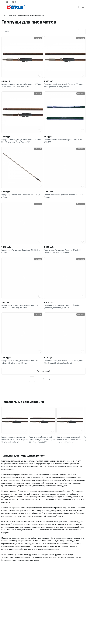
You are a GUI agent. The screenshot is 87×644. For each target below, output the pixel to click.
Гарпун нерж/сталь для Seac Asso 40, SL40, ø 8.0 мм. (22, 253)
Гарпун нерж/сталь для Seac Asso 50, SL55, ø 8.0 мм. (65, 198)
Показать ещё (43, 375)
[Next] (55, 383)
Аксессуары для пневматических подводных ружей (24, 15)
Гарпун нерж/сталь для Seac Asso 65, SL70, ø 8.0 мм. (22, 198)
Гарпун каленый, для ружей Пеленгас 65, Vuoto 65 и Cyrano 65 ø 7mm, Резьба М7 (62, 86)
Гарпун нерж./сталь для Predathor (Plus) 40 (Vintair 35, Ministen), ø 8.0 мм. (63, 253)
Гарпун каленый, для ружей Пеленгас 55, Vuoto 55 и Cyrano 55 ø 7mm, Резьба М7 (20, 142)
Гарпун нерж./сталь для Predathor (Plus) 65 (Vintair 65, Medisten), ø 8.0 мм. (63, 309)
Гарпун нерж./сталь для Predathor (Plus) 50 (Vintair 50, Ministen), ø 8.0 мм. (21, 365)
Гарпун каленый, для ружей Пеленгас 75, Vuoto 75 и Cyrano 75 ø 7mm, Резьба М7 (20, 86)
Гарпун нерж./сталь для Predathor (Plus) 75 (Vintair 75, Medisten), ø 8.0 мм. (21, 309)
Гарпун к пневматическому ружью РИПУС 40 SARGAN (64, 142)
